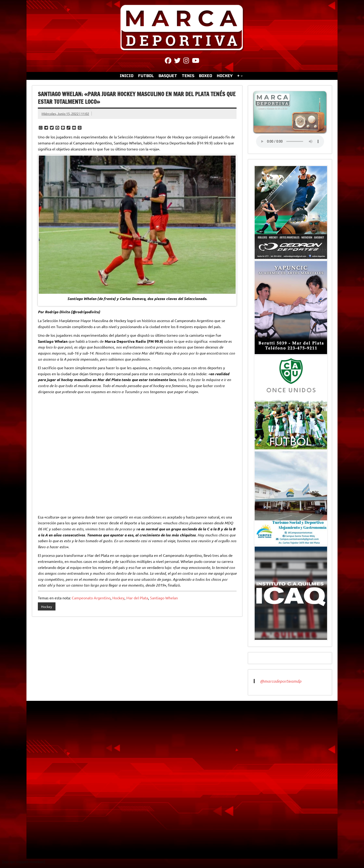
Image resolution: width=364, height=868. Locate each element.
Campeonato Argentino (91, 598)
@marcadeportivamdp (281, 681)
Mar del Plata (137, 598)
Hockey (118, 598)
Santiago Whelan (164, 598)
